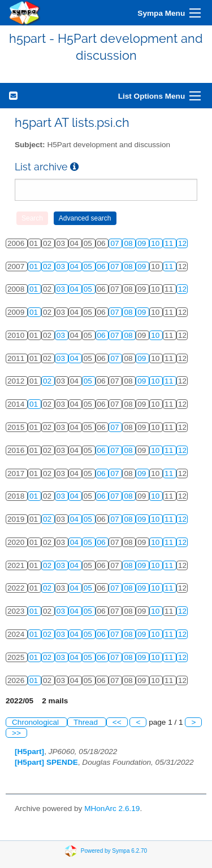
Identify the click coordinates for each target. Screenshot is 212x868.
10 (156, 243)
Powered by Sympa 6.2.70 (114, 851)
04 (75, 266)
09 (143, 243)
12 (182, 243)
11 (170, 243)
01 (35, 266)
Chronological (36, 722)
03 (62, 266)
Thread (87, 722)
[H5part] (29, 752)
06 (103, 266)
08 (129, 243)
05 (89, 266)
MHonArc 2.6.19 (112, 808)
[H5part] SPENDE (46, 762)
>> (16, 733)
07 (116, 243)
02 (48, 266)
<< (117, 722)
